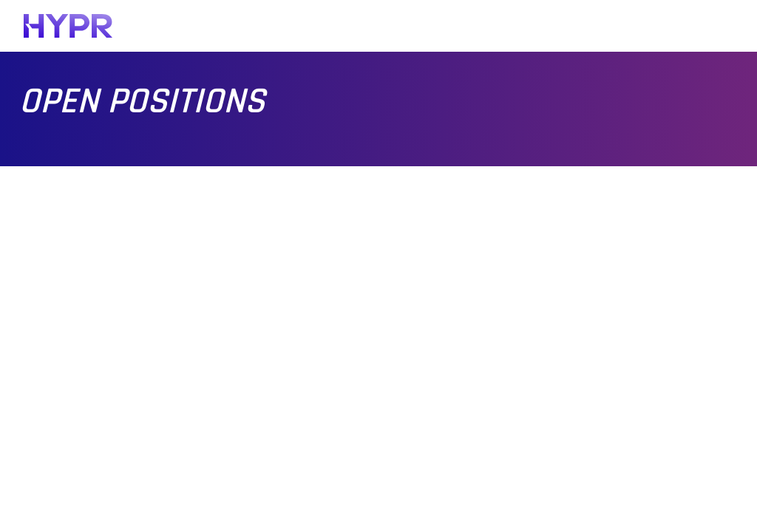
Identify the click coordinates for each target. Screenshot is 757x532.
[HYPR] (68, 26)
